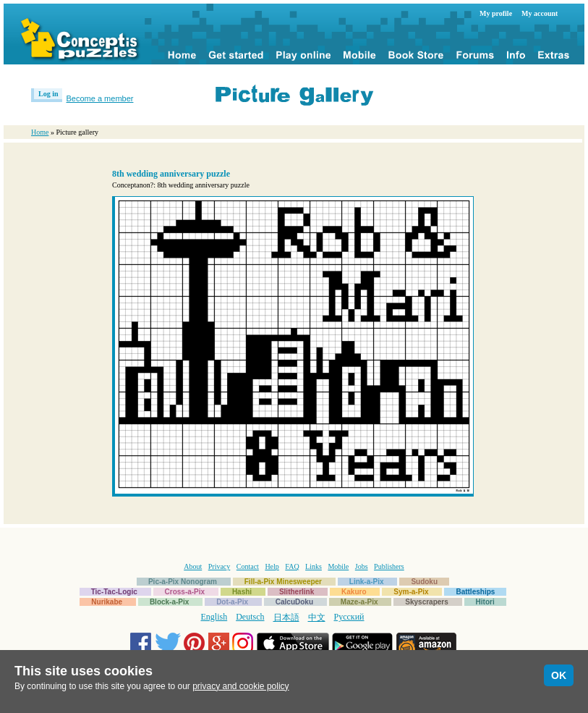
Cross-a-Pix (185, 592)
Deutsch (250, 617)
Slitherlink (297, 592)
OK (559, 675)
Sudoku (424, 582)
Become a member (100, 98)
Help (272, 566)
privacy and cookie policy (240, 686)
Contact (248, 566)
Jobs (362, 566)
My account (540, 13)
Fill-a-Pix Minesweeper (283, 582)
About (193, 566)
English (214, 617)
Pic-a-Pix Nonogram (183, 582)
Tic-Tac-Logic (114, 592)
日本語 (286, 617)
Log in (48, 94)
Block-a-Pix (169, 602)
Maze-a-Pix (359, 602)
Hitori (485, 602)
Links (314, 566)
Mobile (338, 566)
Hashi (242, 592)
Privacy (220, 566)
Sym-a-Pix (411, 592)
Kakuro (354, 592)
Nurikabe (107, 602)
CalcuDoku (294, 602)
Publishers (389, 566)
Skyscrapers (427, 602)
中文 (317, 617)
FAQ (292, 566)
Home (40, 132)
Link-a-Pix (367, 582)
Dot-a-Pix (232, 602)
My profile (496, 13)
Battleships (475, 592)
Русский (349, 617)
